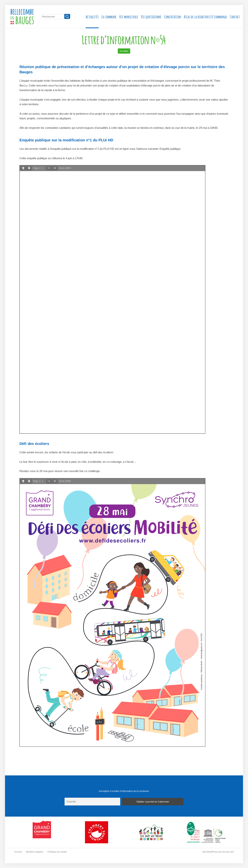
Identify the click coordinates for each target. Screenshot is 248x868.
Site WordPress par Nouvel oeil (218, 852)
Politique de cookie (57, 852)
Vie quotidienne (151, 16)
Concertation (173, 16)
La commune (109, 16)
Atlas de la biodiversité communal (206, 16)
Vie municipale (129, 16)
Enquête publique (170, 149)
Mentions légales (35, 852)
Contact (235, 16)
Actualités (92, 16)
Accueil (18, 852)
